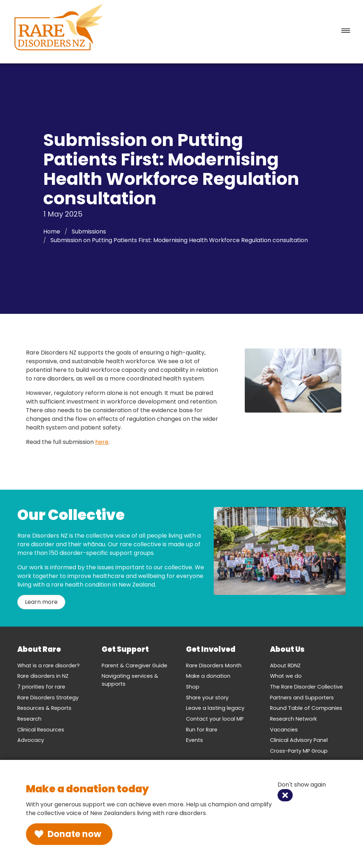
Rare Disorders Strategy (48, 698)
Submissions (89, 232)
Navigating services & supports (130, 680)
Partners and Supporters (302, 698)
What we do (286, 676)
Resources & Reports (44, 708)
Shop (193, 687)
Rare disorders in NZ (43, 676)
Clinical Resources (41, 730)
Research (29, 719)
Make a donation (208, 676)
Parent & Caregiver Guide (134, 666)
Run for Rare (202, 730)
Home (52, 232)
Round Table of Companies (306, 708)
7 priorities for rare (41, 687)
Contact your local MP (215, 719)
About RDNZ (285, 666)
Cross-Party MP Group (299, 751)
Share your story (207, 698)
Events (194, 740)
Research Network (293, 719)
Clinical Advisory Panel (299, 740)
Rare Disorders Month (214, 666)
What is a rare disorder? (48, 666)
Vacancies (284, 730)
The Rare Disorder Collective (306, 687)
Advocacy (31, 740)
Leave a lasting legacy (215, 708)
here (102, 442)
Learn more (41, 602)
